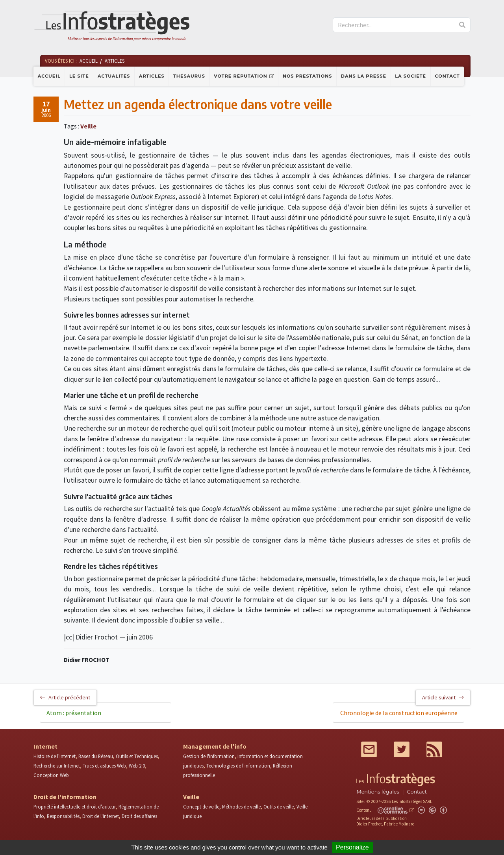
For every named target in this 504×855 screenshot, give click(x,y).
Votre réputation (240, 76)
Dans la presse (364, 76)
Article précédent (65, 697)
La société (410, 76)
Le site (79, 76)
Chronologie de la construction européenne (399, 713)
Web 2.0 (137, 766)
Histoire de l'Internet (55, 756)
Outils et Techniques (137, 756)
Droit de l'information (65, 797)
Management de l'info (215, 746)
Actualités (114, 76)
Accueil (49, 76)
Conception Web (51, 775)
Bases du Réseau (96, 756)
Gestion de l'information (209, 756)
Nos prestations (308, 76)
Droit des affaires (139, 816)
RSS (434, 749)
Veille (88, 126)
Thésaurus (189, 76)
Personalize (352, 847)
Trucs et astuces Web (104, 766)
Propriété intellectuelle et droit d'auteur (75, 807)
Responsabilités (63, 816)
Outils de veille (279, 807)
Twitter (402, 749)
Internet (45, 746)
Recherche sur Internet (57, 766)
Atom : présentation (74, 713)
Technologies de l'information (238, 766)
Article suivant (443, 697)
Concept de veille (201, 807)
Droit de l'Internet (101, 816)
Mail (369, 749)
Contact (447, 76)
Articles (152, 76)
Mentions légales (378, 792)
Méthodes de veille (241, 807)
